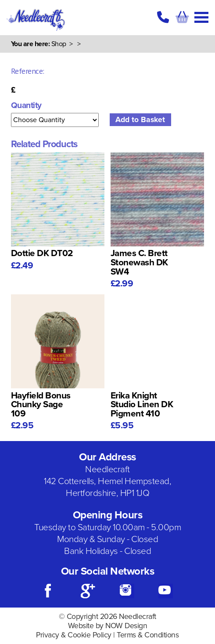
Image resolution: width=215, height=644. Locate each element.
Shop (59, 44)
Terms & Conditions (148, 635)
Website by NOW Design (108, 626)
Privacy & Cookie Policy (74, 635)
